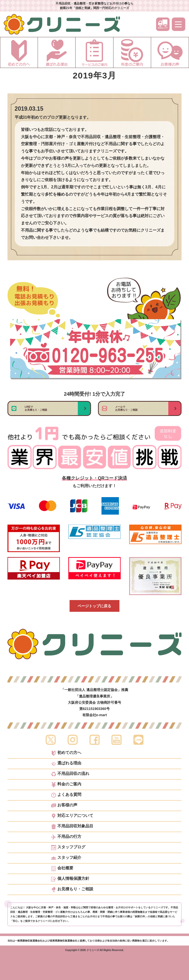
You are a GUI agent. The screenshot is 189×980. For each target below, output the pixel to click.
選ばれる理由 (66, 764)
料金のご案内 (66, 785)
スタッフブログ (68, 848)
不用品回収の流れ (70, 774)
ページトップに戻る (94, 606)
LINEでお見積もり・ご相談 (36, 408)
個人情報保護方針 (70, 879)
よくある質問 (66, 795)
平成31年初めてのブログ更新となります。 (53, 117)
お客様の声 (64, 806)
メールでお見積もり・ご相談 (126, 408)
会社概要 (62, 869)
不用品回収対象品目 (72, 827)
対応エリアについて (72, 816)
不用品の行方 (66, 837)
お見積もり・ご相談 (72, 890)
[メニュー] (179, 24)
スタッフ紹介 (66, 858)
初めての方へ (66, 753)
